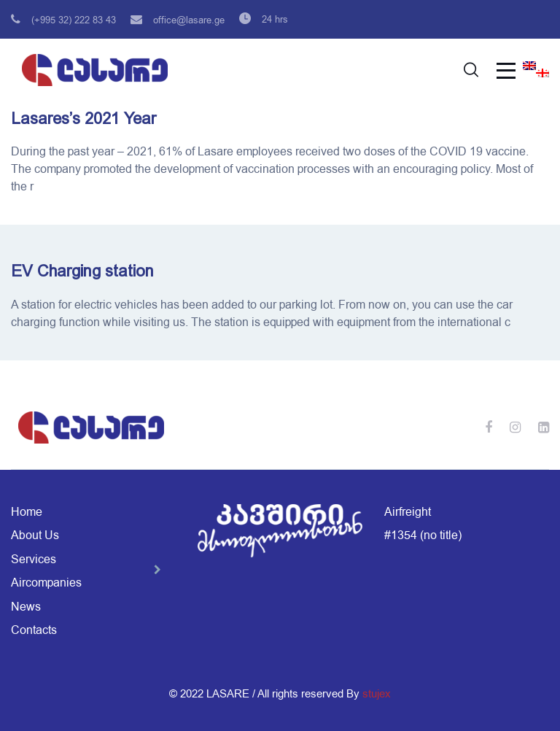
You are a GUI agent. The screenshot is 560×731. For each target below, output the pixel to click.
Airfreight (408, 512)
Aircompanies (46, 583)
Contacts (34, 630)
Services (34, 560)
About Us (35, 535)
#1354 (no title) (423, 535)
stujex (377, 694)
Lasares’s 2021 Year (83, 119)
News (26, 607)
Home (27, 512)
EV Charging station (82, 271)
